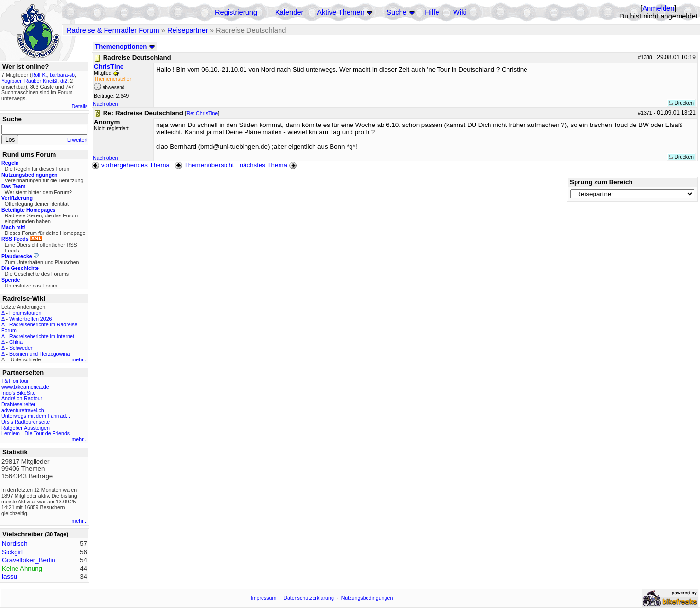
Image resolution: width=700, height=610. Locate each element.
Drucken (681, 103)
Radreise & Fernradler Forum (113, 30)
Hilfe (432, 12)
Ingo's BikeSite (18, 393)
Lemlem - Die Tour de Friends (35, 433)
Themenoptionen (125, 46)
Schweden (21, 348)
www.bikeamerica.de (25, 387)
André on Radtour (22, 398)
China (16, 342)
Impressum (264, 598)
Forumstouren (25, 313)
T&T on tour (15, 381)
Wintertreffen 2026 (30, 319)
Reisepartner (188, 30)
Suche (397, 12)
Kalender (289, 12)
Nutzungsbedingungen (367, 598)
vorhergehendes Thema (131, 165)
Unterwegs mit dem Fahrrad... (36, 416)
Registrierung (236, 12)
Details (79, 106)
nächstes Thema (269, 165)
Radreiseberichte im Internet (42, 336)
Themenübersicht (204, 165)
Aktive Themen (341, 12)
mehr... (79, 359)
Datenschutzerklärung (309, 598)
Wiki (460, 12)
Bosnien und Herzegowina (39, 354)
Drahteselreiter (18, 404)
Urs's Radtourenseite (26, 422)
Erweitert (77, 140)
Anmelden (658, 8)
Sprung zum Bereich (601, 182)
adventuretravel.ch (23, 410)
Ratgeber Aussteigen (26, 428)
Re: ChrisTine (202, 113)
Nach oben (105, 104)
